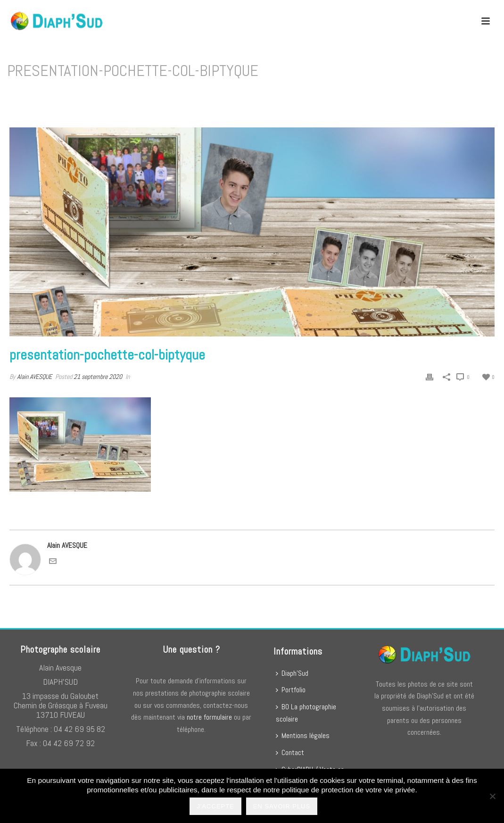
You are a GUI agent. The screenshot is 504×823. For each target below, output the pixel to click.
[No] (492, 797)
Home (275, 95)
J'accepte (216, 807)
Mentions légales (303, 735)
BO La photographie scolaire (306, 713)
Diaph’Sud (292, 673)
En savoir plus (282, 807)
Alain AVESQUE (34, 377)
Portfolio (291, 690)
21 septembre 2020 (98, 377)
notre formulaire (209, 717)
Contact (290, 752)
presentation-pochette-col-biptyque (336, 95)
